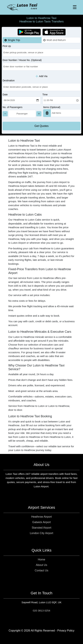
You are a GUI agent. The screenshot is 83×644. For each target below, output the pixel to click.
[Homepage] (22, 7)
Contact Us (41, 570)
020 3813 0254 (41, 611)
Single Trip (14, 40)
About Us (42, 565)
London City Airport (41, 533)
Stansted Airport (42, 528)
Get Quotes (42, 126)
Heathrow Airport (41, 517)
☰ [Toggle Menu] (75, 7)
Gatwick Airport (42, 522)
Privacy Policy (66, 631)
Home (41, 559)
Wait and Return (56, 40)
